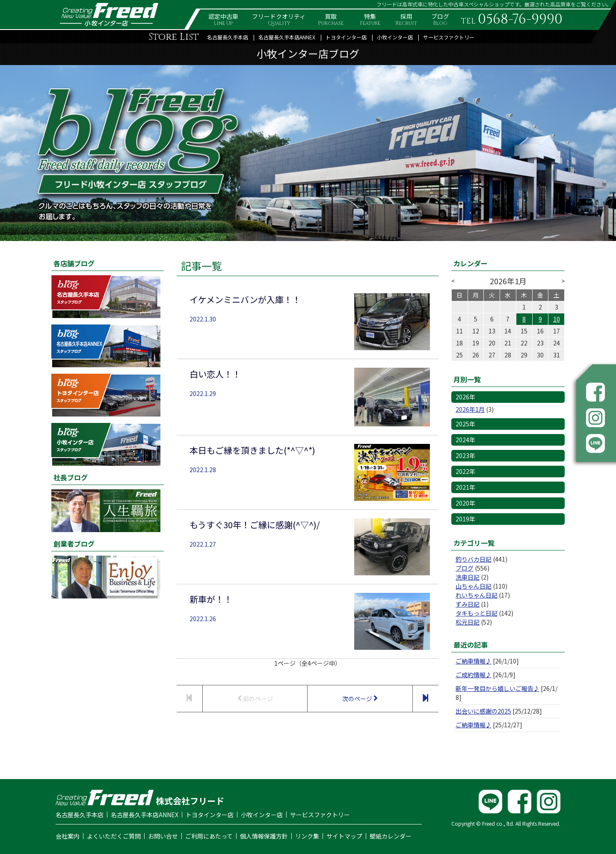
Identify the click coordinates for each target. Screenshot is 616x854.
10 (557, 319)
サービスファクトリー (449, 37)
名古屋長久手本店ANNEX (287, 37)
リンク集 (307, 836)
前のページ (255, 698)
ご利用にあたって (209, 836)
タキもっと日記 (477, 613)
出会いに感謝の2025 (483, 711)
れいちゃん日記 (477, 595)
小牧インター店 (395, 37)
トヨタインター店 (346, 37)
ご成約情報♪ (474, 675)
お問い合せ (163, 836)
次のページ (360, 698)
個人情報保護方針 (264, 836)
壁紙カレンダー (391, 836)
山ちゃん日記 (474, 586)
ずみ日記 (468, 604)
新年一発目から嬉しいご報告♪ (498, 688)
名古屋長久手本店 (228, 37)
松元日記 (468, 622)
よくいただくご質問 (114, 836)
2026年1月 (470, 409)
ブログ (465, 568)
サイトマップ (344, 836)
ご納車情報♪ (474, 661)
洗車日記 (468, 577)
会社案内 (68, 836)
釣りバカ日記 (474, 559)
